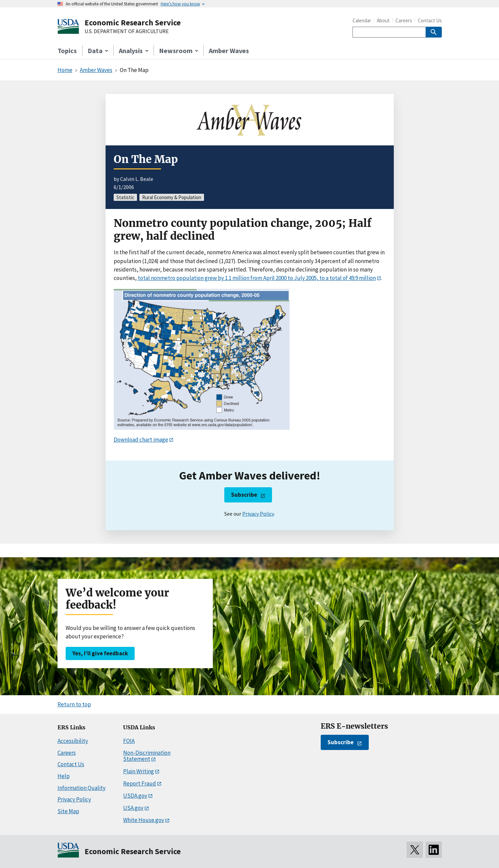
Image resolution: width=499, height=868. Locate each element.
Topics (67, 51)
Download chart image (141, 440)
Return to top (74, 704)
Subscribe (244, 495)
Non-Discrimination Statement (147, 756)
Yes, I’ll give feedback (100, 653)
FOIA (129, 741)
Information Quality (82, 788)
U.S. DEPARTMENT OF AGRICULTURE (127, 31)
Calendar (362, 20)
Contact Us (430, 20)
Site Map (68, 811)
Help (64, 776)
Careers (404, 20)
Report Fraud (140, 783)
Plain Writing (139, 771)
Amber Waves (229, 51)
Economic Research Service (133, 22)
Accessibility (73, 741)
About (383, 20)
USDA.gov (135, 796)
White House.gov (144, 820)
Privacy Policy (258, 514)
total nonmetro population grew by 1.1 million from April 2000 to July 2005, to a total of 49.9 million (257, 278)
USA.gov (133, 808)
